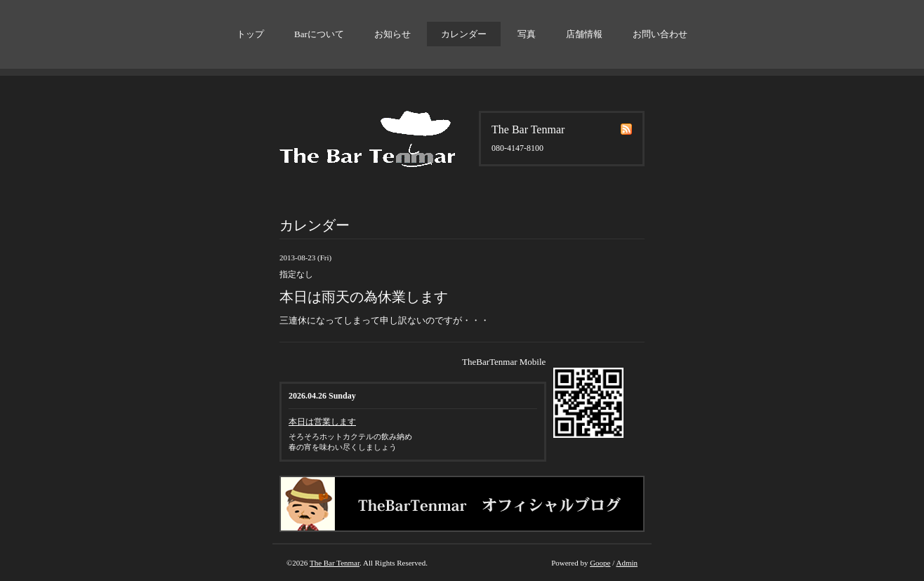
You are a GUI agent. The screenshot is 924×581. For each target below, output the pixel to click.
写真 (527, 34)
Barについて (319, 34)
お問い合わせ (660, 34)
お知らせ (392, 34)
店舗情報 (584, 34)
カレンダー (464, 34)
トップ (250, 34)
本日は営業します (322, 422)
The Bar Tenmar (335, 563)
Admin (627, 563)
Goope (600, 563)
